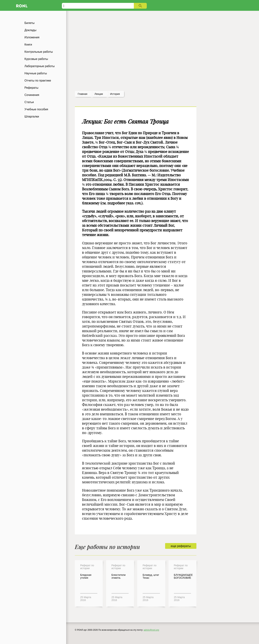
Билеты (29, 23)
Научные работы (36, 73)
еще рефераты (181, 546)
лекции (99, 94)
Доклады (30, 30)
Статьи (29, 102)
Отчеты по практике (38, 81)
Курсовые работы (36, 59)
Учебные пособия (36, 109)
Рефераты (31, 88)
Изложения (32, 37)
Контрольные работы (39, 52)
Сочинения (32, 95)
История (115, 94)
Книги (28, 45)
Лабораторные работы (40, 66)
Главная (82, 94)
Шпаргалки (32, 117)
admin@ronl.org (151, 630)
